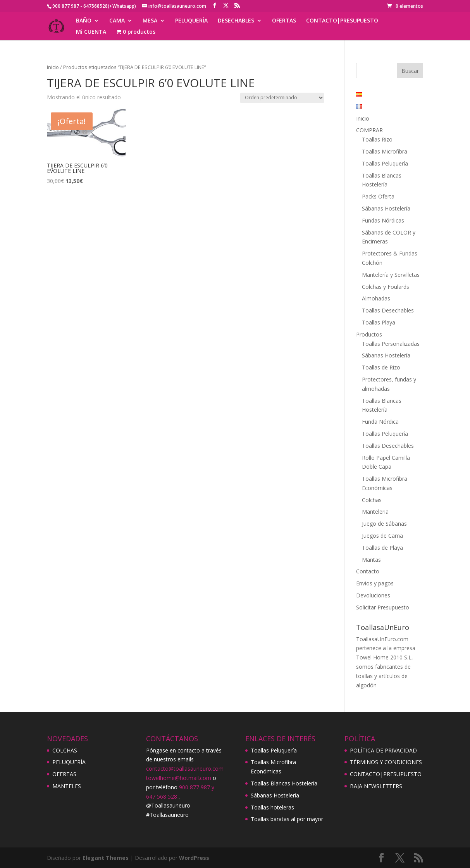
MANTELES (67, 786)
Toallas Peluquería (385, 163)
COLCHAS (65, 750)
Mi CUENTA (91, 32)
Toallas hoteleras (272, 807)
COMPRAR (369, 130)
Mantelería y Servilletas (391, 275)
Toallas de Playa (382, 548)
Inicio (53, 67)
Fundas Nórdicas (383, 220)
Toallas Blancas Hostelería (284, 783)
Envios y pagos (375, 583)
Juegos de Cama (382, 536)
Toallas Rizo (377, 139)
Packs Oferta (378, 196)
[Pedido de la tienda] (282, 98)
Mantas (371, 560)
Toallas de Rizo (381, 367)
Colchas (372, 500)
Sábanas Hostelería (386, 208)
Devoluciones (373, 595)
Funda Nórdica (380, 422)
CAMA (117, 21)
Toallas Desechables (388, 310)
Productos (369, 334)
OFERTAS (284, 21)
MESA (150, 21)
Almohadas (376, 298)
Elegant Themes (106, 858)
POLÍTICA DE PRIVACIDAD (383, 750)
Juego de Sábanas (384, 524)
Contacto (368, 571)
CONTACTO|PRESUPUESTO (342, 21)
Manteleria (375, 512)
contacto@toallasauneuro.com (185, 769)
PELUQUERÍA (191, 21)
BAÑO (84, 21)
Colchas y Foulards (386, 287)
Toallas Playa (379, 322)
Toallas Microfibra (385, 151)
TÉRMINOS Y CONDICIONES (386, 762)
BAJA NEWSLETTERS (376, 786)
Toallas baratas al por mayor (287, 819)
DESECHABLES (236, 21)
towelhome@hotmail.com (179, 778)
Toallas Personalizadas (391, 344)
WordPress (194, 858)
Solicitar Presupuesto (383, 607)
